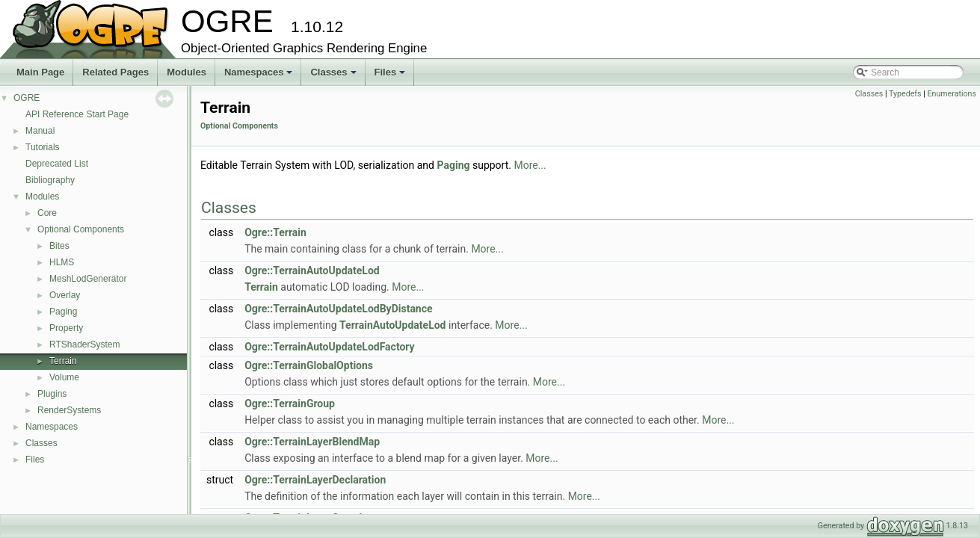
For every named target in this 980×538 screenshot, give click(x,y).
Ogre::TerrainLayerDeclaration (315, 480)
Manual (40, 131)
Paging (63, 312)
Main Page (40, 72)
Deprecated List (57, 164)
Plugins (52, 394)
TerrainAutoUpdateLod (392, 325)
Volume (64, 377)
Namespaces (260, 76)
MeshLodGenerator (88, 279)
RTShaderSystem (84, 344)
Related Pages (115, 72)
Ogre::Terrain (275, 232)
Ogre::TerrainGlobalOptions (309, 365)
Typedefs (905, 94)
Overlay (65, 295)
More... (530, 165)
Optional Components (81, 229)
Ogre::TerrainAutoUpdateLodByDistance (338, 309)
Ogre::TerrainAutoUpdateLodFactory (330, 347)
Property (66, 328)
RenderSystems (69, 410)
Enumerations (952, 94)
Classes (334, 76)
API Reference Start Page (77, 114)
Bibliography (50, 180)
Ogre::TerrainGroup (290, 403)
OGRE (27, 98)
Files (391, 76)
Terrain (63, 361)
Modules (187, 72)
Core (47, 213)
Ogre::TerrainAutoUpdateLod (312, 270)
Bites (59, 246)
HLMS (62, 262)
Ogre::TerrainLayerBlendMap (312, 442)
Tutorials (43, 147)
